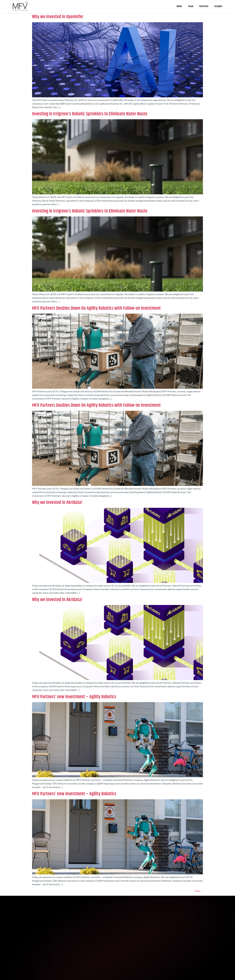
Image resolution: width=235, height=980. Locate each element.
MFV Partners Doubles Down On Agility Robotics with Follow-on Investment (96, 308)
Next (199, 891)
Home (179, 6)
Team (191, 6)
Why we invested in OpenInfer (58, 17)
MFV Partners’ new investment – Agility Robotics (74, 697)
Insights (218, 6)
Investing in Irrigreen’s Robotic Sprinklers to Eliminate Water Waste (90, 114)
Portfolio (204, 6)
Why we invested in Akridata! (57, 502)
